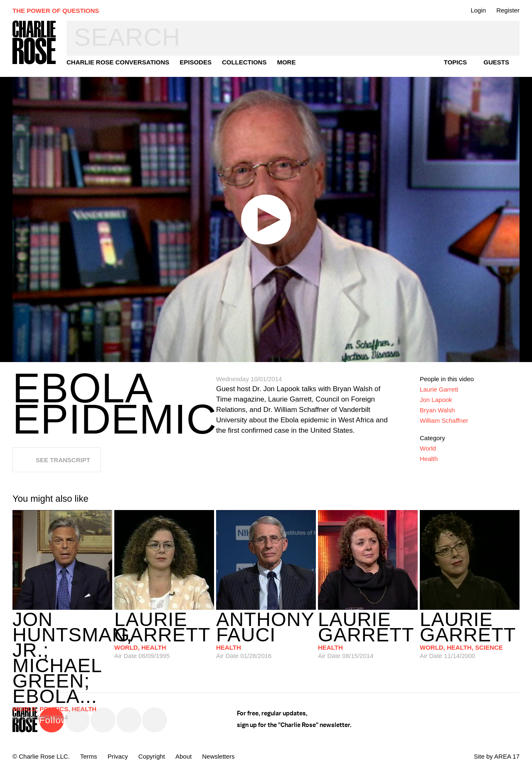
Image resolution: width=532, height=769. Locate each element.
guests (496, 62)
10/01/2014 (62, 647)
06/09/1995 (164, 635)
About (183, 756)
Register (508, 10)
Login (478, 10)
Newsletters (218, 756)
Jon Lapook (436, 400)
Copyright (152, 756)
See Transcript (63, 460)
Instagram (129, 720)
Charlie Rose (34, 43)
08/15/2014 (368, 635)
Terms (89, 756)
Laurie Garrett (439, 389)
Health (429, 459)
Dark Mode (506, 167)
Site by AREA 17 (497, 756)
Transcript (506, 101)
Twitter (77, 720)
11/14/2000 (470, 635)
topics (456, 62)
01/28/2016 (266, 635)
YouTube (155, 720)
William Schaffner (444, 420)
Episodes (196, 62)
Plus (506, 145)
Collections (244, 62)
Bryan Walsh (437, 410)
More (286, 62)
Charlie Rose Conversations (118, 62)
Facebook (103, 720)
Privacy (118, 756)
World (428, 448)
